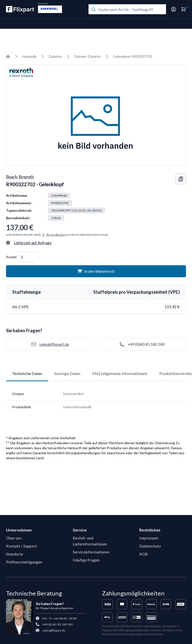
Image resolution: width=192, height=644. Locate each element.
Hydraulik (29, 56)
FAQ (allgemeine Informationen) (120, 373)
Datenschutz (150, 546)
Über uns (14, 538)
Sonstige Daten (67, 373)
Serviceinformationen (91, 552)
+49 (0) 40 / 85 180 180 (57, 624)
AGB (143, 554)
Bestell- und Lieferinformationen (90, 541)
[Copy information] (181, 179)
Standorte (14, 554)
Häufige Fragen (86, 560)
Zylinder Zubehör (87, 56)
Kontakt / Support (21, 546)
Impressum (149, 538)
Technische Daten (27, 373)
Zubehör (55, 56)
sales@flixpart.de (54, 630)
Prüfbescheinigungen (24, 562)
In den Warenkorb (96, 271)
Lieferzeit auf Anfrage (33, 243)
